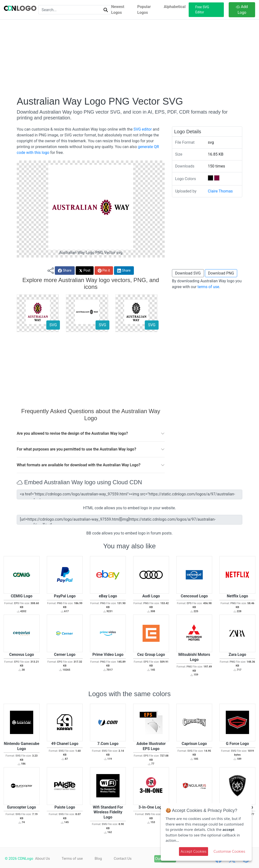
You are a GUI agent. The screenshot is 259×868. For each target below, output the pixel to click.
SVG (53, 325)
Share (65, 271)
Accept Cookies (194, 851)
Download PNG (221, 273)
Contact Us (123, 859)
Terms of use (72, 859)
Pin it (104, 271)
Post (85, 271)
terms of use (208, 287)
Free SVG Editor (202, 10)
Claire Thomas (220, 191)
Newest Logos (118, 10)
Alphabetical (175, 7)
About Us (43, 859)
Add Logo (242, 10)
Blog (98, 859)
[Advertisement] (129, 58)
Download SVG (188, 273)
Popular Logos (144, 10)
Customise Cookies (229, 851)
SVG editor (142, 129)
